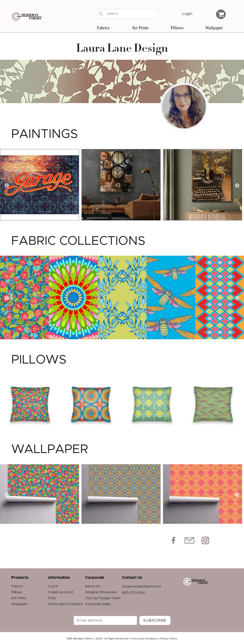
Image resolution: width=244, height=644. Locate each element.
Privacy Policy (169, 639)
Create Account (61, 592)
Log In (53, 586)
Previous (7, 186)
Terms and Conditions (66, 604)
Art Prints (140, 28)
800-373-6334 (133, 593)
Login (187, 14)
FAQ (52, 598)
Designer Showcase (101, 592)
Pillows (177, 28)
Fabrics (103, 28)
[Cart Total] (221, 14)
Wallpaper (214, 28)
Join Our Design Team (103, 598)
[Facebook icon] (173, 540)
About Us (93, 586)
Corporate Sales (98, 604)
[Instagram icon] (205, 540)
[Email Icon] (189, 540)
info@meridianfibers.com (142, 587)
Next (237, 186)
